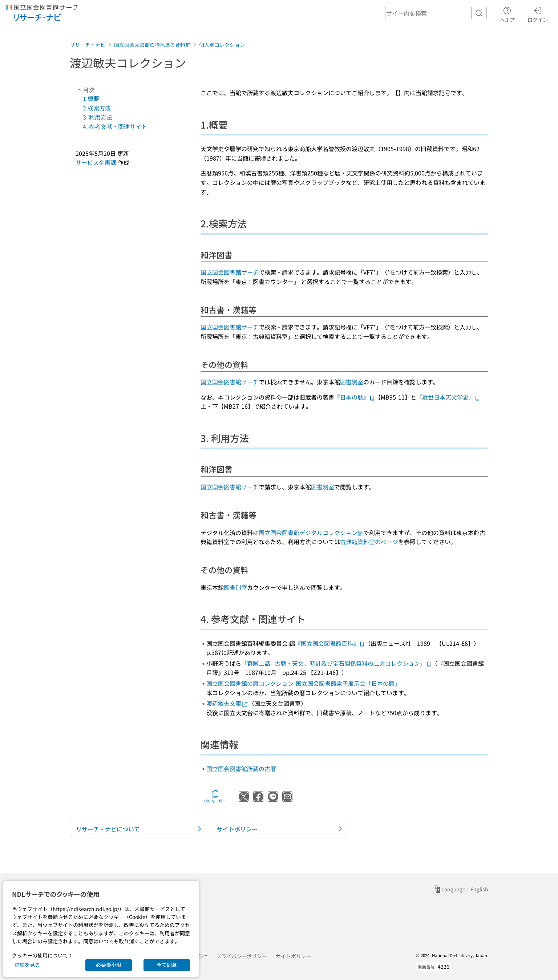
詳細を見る (27, 965)
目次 (85, 90)
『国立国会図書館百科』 (330, 643)
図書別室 (352, 382)
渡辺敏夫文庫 (227, 703)
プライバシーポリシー (242, 956)
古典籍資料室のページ (369, 542)
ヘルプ (507, 13)
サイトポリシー (294, 956)
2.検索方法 (97, 108)
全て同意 (167, 965)
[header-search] (436, 13)
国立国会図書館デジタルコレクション (311, 532)
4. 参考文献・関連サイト (115, 126)
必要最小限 (109, 965)
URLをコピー (215, 797)
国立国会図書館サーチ (230, 272)
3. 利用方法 (98, 117)
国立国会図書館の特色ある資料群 (152, 45)
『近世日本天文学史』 (448, 397)
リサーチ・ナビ (88, 45)
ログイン (538, 13)
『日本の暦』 (355, 397)
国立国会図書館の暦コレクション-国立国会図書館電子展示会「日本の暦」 (303, 683)
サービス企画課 (96, 162)
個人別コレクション (222, 45)
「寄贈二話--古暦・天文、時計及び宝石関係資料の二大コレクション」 (336, 663)
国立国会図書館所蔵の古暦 (241, 769)
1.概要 (91, 98)
